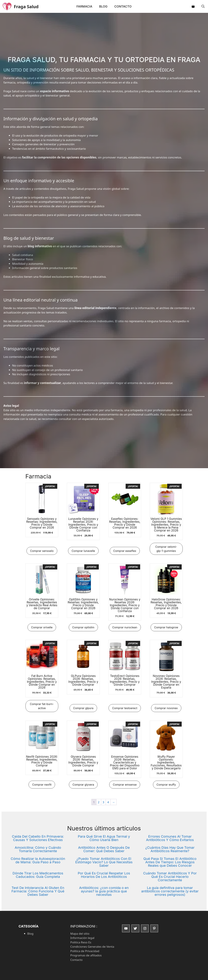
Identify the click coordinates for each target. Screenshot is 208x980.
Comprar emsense (125, 785)
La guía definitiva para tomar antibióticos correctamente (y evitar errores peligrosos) (170, 891)
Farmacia (84, 6)
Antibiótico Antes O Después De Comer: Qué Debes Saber (104, 849)
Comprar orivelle (42, 627)
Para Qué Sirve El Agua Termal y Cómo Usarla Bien (104, 838)
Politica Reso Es (81, 942)
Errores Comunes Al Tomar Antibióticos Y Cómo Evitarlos (170, 838)
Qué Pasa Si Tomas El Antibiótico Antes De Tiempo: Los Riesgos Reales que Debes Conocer (170, 862)
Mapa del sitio (80, 934)
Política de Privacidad (85, 951)
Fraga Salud (28, 6)
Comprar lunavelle (83, 551)
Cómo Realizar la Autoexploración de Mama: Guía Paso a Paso (38, 860)
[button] (203, 6)
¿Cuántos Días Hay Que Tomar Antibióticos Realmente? (170, 849)
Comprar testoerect (125, 708)
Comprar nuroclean (125, 627)
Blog (103, 6)
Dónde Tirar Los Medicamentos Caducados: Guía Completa (38, 875)
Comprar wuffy (166, 785)
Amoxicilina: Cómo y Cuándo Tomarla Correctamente (38, 849)
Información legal (82, 938)
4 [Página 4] (108, 802)
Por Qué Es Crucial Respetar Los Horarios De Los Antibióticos (104, 875)
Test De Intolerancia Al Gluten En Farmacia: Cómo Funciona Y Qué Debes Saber (38, 891)
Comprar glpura (83, 708)
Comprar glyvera (83, 785)
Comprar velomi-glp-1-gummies (166, 549)
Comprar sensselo (42, 551)
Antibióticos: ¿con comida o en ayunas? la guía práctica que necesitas (104, 891)
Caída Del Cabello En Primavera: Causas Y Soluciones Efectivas (38, 838)
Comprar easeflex (125, 551)
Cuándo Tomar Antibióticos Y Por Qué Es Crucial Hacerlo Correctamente (170, 877)
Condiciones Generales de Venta (92, 947)
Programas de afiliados (86, 955)
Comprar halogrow (166, 627)
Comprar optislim (83, 627)
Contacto (123, 6)
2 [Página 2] (99, 802)
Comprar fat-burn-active (42, 706)
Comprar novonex (166, 708)
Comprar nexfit (42, 785)
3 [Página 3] (103, 802)
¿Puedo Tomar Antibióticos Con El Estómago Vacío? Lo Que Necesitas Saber (104, 862)
